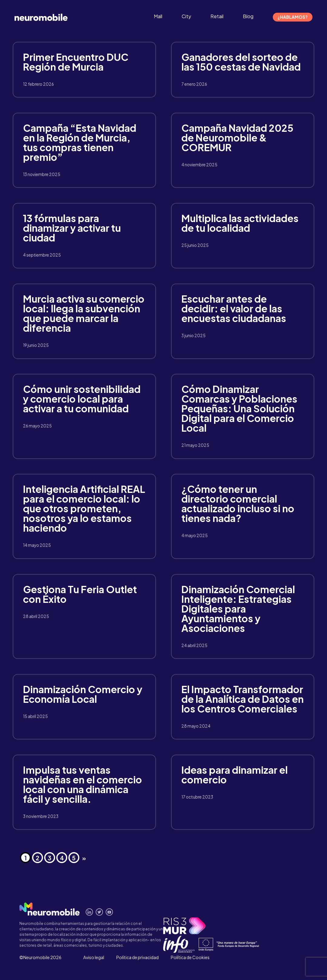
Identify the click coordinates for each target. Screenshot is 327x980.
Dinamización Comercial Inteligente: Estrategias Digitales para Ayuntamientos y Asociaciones (238, 609)
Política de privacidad (137, 957)
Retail (217, 16)
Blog (248, 16)
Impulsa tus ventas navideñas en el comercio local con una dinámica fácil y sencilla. (83, 784)
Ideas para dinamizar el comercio (235, 775)
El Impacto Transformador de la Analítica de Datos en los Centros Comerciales (243, 699)
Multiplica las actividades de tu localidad (240, 223)
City (186, 16)
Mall (158, 16)
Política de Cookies (190, 957)
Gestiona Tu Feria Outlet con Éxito (80, 594)
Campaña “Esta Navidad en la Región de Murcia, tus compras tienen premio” (80, 142)
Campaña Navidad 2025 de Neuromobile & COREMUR (237, 138)
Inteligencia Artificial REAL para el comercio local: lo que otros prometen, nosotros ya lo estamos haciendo (84, 508)
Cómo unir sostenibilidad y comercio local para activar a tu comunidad (82, 399)
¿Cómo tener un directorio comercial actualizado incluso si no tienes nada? (238, 503)
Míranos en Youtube (109, 912)
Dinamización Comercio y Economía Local (83, 694)
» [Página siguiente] (84, 858)
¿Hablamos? (293, 17)
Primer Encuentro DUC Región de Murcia (76, 62)
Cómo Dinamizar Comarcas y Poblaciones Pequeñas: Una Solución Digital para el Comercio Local (239, 408)
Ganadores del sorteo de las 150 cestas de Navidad (241, 62)
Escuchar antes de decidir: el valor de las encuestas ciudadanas (234, 308)
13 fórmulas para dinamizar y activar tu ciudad (72, 228)
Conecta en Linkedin (89, 912)
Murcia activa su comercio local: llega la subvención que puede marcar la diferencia (84, 313)
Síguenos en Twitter (99, 912)
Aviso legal (94, 957)
